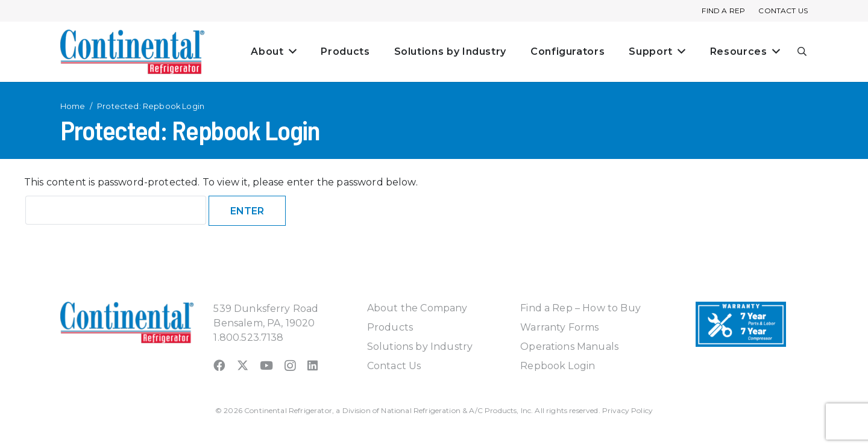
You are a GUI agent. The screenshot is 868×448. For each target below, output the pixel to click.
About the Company (417, 308)
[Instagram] (290, 366)
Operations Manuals (569, 347)
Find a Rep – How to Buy (580, 308)
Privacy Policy (627, 410)
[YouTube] (266, 365)
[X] (243, 365)
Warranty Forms (559, 327)
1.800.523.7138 (248, 338)
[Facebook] (219, 365)
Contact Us (394, 366)
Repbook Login (558, 366)
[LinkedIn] (313, 365)
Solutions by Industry (420, 347)
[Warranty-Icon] (741, 324)
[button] (803, 52)
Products (390, 327)
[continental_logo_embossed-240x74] (133, 52)
